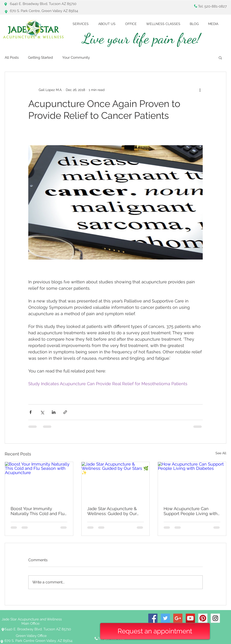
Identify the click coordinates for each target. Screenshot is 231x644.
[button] (220, 58)
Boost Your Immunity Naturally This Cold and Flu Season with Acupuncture (38, 511)
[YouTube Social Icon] (190, 618)
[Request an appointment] (155, 631)
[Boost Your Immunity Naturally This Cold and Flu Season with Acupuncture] (39, 481)
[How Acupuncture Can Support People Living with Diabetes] (192, 481)
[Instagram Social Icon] (215, 618)
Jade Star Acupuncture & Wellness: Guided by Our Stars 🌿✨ (112, 511)
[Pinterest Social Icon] (203, 618)
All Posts (12, 58)
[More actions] (200, 90)
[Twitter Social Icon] (165, 618)
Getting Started (40, 58)
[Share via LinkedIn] (54, 412)
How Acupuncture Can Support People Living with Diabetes (191, 511)
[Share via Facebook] (31, 412)
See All (221, 453)
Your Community (76, 58)
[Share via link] (65, 412)
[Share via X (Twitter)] (42, 412)
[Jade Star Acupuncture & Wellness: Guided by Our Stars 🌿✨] (116, 481)
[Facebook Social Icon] (153, 618)
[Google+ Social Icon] (178, 618)
